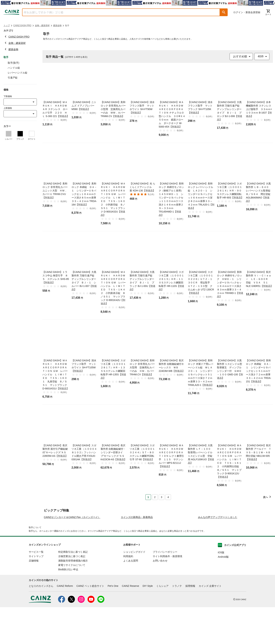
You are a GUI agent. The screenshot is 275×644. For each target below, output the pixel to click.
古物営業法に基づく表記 (72, 593)
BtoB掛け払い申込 (68, 606)
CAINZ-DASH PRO (22, 25)
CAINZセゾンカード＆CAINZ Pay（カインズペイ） (72, 554)
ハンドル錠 (14, 68)
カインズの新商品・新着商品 (137, 554)
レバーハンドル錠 (18, 73)
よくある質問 (131, 597)
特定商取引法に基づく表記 (73, 589)
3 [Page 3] (162, 497)
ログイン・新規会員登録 (247, 12)
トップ (7, 25)
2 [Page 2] (155, 497)
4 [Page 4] (168, 497)
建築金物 (57, 25)
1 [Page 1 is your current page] (148, 497)
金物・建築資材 (42, 25)
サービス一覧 (36, 589)
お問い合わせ (160, 597)
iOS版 (221, 589)
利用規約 (128, 593)
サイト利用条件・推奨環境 (167, 593)
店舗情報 (34, 597)
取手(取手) (13, 63)
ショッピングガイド (134, 589)
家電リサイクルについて (72, 602)
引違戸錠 (13, 78)
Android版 (223, 594)
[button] (224, 12)
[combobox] (118, 12)
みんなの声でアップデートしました (218, 554)
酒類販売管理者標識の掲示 (73, 597)
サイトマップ (36, 593)
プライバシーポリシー (165, 589)
